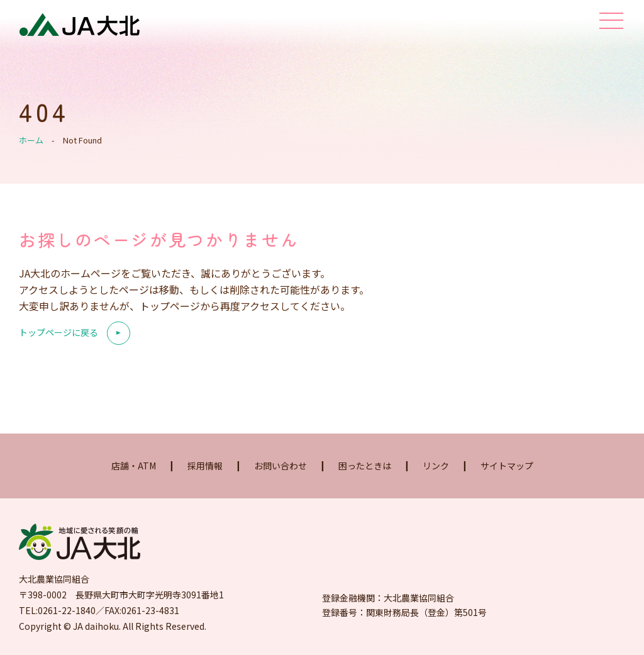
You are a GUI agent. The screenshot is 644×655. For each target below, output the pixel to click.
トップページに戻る (58, 333)
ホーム (31, 140)
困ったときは (365, 466)
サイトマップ (507, 466)
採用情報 (205, 466)
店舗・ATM (134, 466)
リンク (436, 466)
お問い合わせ (280, 466)
